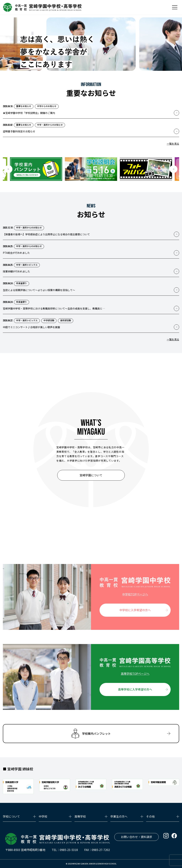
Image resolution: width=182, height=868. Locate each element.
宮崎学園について (91, 475)
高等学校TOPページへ (135, 673)
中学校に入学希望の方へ (135, 610)
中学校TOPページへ (135, 594)
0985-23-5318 (69, 850)
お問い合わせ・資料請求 (136, 837)
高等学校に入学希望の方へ (135, 689)
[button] (9, 169)
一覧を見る (173, 144)
